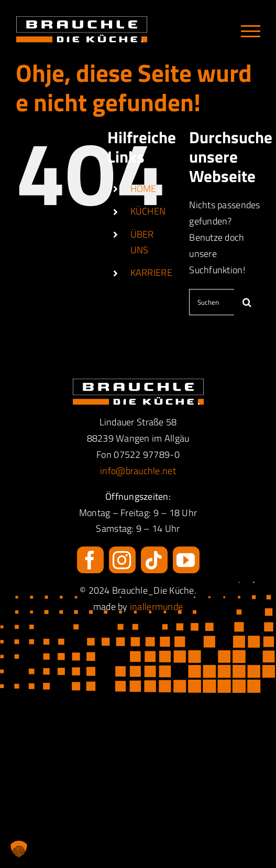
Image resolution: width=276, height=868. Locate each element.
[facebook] (90, 560)
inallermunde (156, 607)
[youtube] (186, 560)
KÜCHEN (148, 211)
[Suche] (247, 302)
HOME (143, 189)
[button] (19, 849)
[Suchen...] (212, 302)
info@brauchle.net (138, 471)
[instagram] (122, 560)
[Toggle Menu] (251, 31)
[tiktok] (154, 560)
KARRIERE (151, 272)
